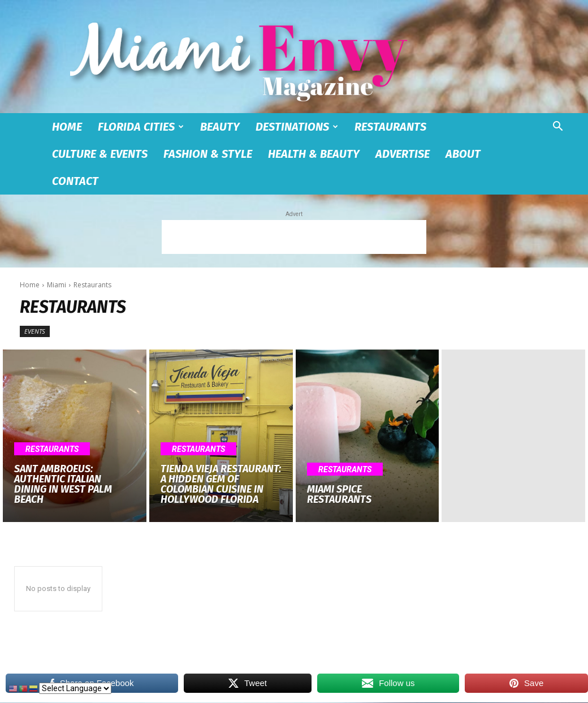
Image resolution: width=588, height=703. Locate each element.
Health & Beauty (314, 154)
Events (35, 331)
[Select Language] (75, 688)
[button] (557, 128)
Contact (75, 181)
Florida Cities (141, 127)
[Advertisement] (294, 237)
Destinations (297, 127)
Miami (57, 285)
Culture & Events (100, 154)
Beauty (220, 127)
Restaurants (390, 127)
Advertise (403, 154)
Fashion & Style (208, 154)
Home (67, 127)
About (463, 154)
